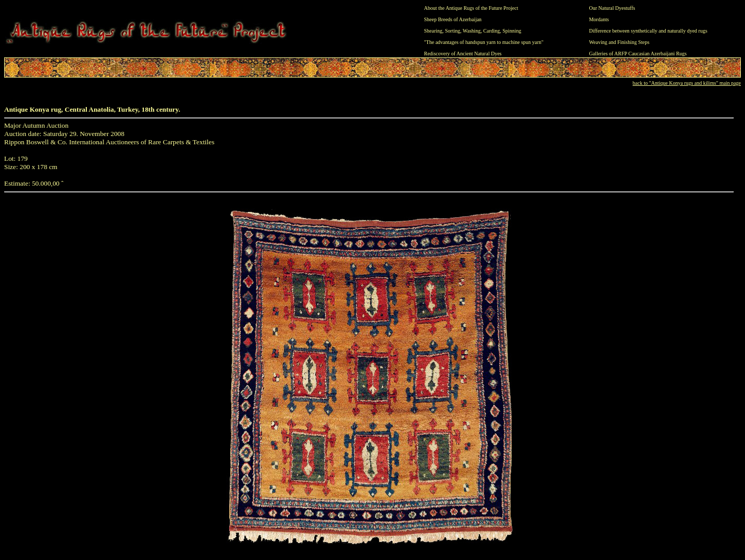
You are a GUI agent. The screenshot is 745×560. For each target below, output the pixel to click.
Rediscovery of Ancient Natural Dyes (463, 54)
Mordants (599, 19)
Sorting (452, 31)
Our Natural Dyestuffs (612, 8)
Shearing (434, 31)
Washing (472, 31)
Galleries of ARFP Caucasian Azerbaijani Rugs (638, 54)
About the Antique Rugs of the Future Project (471, 8)
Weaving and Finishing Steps (619, 42)
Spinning (512, 31)
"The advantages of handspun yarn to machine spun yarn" (484, 42)
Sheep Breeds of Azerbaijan (453, 19)
